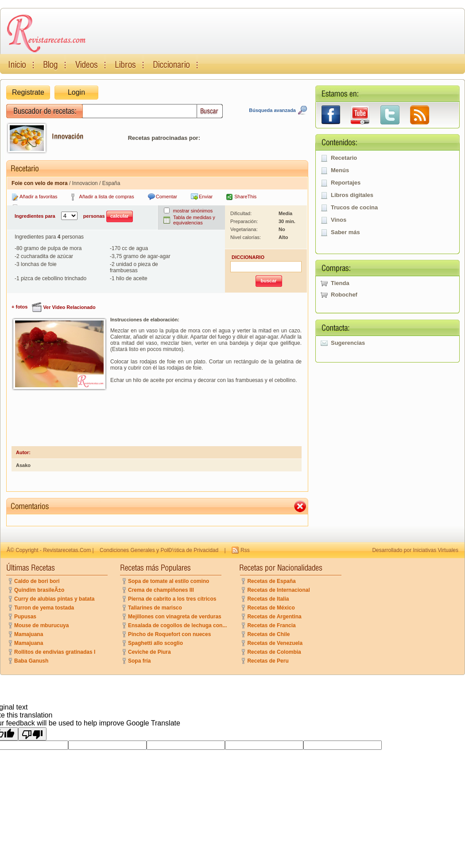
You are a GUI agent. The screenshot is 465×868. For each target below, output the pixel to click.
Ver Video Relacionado (69, 307)
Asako (23, 465)
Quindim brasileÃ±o (39, 590)
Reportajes (346, 183)
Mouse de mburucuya (41, 625)
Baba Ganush (31, 661)
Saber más (345, 232)
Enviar (206, 197)
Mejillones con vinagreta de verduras (175, 617)
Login (76, 92)
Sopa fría (139, 661)
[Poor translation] (32, 734)
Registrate (28, 92)
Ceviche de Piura (149, 652)
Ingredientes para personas (74, 216)
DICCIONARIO (248, 257)
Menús (340, 170)
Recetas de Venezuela (275, 643)
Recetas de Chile (268, 634)
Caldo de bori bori (37, 581)
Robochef (344, 295)
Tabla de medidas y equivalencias (194, 220)
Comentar (167, 197)
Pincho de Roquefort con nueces (169, 634)
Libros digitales (352, 195)
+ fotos (19, 307)
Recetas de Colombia (274, 652)
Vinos (339, 220)
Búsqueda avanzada (272, 110)
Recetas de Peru (268, 661)
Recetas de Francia (271, 625)
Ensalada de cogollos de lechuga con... (177, 625)
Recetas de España (271, 581)
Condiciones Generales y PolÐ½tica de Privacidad (159, 550)
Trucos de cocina (354, 207)
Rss (245, 550)
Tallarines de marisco (155, 608)
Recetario (344, 158)
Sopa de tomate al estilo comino (169, 581)
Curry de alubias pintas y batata (54, 599)
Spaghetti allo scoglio (155, 643)
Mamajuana (29, 634)
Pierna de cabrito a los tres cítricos (172, 599)
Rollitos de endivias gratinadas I (55, 652)
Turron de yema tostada (44, 608)
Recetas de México (271, 608)
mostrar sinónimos (193, 211)
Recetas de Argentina (274, 617)
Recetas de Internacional (278, 590)
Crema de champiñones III (161, 590)
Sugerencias (348, 343)
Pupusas (25, 617)
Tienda (340, 283)
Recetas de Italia (268, 599)
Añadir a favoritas (39, 197)
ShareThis (245, 197)
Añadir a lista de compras (107, 197)
